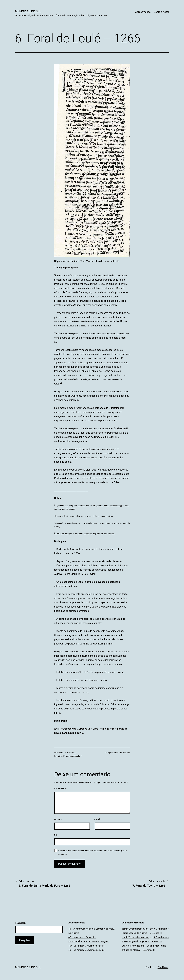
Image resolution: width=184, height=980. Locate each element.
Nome (58, 819)
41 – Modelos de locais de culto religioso (89, 941)
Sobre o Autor (161, 12)
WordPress (163, 967)
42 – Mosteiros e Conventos (82, 937)
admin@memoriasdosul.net (70, 756)
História (126, 753)
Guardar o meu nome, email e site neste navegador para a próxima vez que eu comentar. (92, 852)
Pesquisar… (21, 923)
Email (98, 819)
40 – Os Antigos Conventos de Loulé (86, 950)
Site (56, 835)
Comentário (61, 788)
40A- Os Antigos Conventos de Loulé (86, 946)
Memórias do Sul (28, 11)
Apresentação (143, 12)
